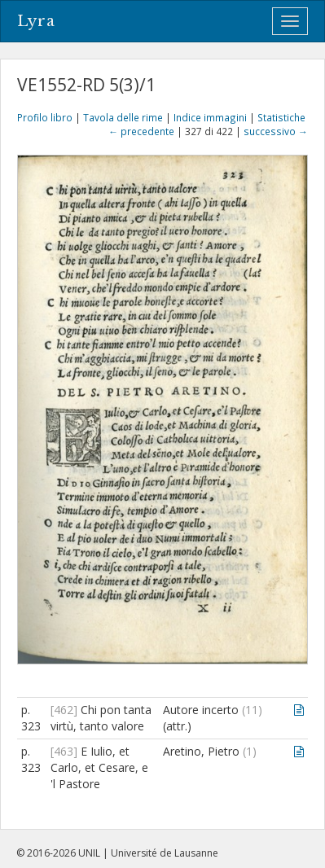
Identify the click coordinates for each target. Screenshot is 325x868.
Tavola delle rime (123, 117)
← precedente (141, 131)
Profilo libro (45, 117)
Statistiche (281, 117)
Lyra (36, 21)
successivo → (276, 131)
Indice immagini (210, 117)
